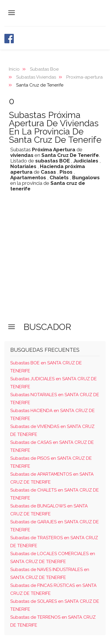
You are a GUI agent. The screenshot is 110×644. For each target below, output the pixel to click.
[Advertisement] (55, 262)
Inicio (14, 69)
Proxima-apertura (84, 77)
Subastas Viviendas (36, 77)
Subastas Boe (44, 69)
